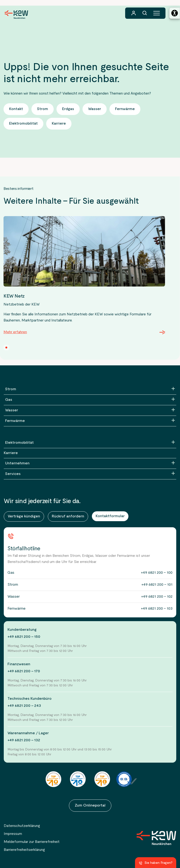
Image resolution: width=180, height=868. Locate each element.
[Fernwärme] (90, 421)
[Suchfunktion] (145, 13)
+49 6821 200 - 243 (24, 706)
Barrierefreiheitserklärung (24, 850)
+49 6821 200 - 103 (157, 609)
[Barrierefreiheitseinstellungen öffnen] (175, 13)
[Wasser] (90, 410)
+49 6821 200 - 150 (24, 637)
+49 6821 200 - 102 (157, 597)
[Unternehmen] (90, 463)
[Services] (90, 474)
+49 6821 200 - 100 (157, 573)
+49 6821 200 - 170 (24, 671)
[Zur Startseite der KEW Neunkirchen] (16, 15)
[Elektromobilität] (90, 443)
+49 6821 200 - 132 (24, 740)
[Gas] (90, 400)
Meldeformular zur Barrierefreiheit (32, 842)
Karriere (11, 453)
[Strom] (90, 389)
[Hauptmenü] (157, 13)
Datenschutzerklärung (22, 826)
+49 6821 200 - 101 (157, 585)
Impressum (13, 834)
